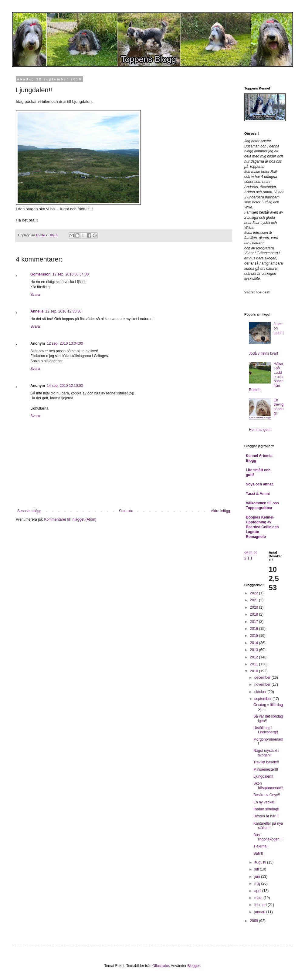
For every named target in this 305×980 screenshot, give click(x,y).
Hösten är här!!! (266, 816)
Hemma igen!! (260, 430)
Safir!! (258, 853)
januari (260, 912)
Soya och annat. (260, 484)
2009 (255, 921)
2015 (255, 636)
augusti (261, 862)
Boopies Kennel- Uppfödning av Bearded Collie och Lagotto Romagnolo (262, 527)
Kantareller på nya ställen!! (268, 826)
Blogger (193, 966)
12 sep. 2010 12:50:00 (63, 311)
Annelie (37, 311)
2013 (255, 650)
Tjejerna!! (261, 846)
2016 (255, 629)
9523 (248, 553)
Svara (35, 295)
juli (257, 869)
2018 (255, 614)
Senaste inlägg (29, 511)
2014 (255, 643)
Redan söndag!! (266, 809)
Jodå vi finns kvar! (263, 353)
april (258, 891)
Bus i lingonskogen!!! (268, 837)
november (263, 684)
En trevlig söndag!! (279, 407)
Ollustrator (161, 966)
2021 (255, 600)
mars (259, 898)
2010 (255, 671)
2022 (255, 593)
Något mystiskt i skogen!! (266, 753)
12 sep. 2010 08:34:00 (71, 274)
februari (261, 905)
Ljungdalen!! (263, 776)
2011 (255, 664)
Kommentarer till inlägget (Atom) (70, 519)
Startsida (126, 511)
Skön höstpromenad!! (268, 786)
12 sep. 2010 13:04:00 (65, 343)
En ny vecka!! (264, 802)
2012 (255, 657)
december (263, 678)
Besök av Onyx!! (267, 795)
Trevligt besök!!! (266, 762)
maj (258, 884)
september (263, 699)
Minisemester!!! (266, 769)
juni (258, 877)
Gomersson (41, 274)
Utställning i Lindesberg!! (266, 730)
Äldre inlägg (220, 511)
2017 (255, 622)
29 (255, 553)
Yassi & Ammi (258, 494)
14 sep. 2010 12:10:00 (65, 386)
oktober (261, 692)
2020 (255, 607)
